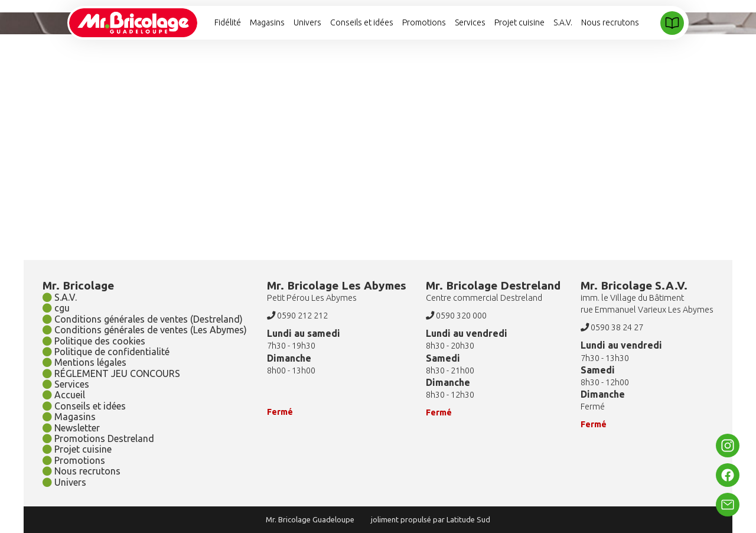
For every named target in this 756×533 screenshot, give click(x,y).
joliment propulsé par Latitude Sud (431, 519)
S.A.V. (563, 22)
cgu (56, 308)
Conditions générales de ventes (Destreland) (143, 319)
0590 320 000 (456, 316)
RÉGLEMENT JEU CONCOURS (111, 373)
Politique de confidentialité (106, 352)
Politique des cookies (94, 341)
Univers (307, 22)
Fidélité (228, 22)
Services (470, 22)
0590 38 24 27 (612, 327)
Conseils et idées (362, 22)
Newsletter (71, 428)
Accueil (64, 395)
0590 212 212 (297, 316)
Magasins (267, 22)
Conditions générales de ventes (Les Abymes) (145, 330)
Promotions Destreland (98, 438)
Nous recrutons (610, 22)
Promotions (424, 22)
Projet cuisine (519, 22)
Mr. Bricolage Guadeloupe (310, 519)
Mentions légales (84, 362)
